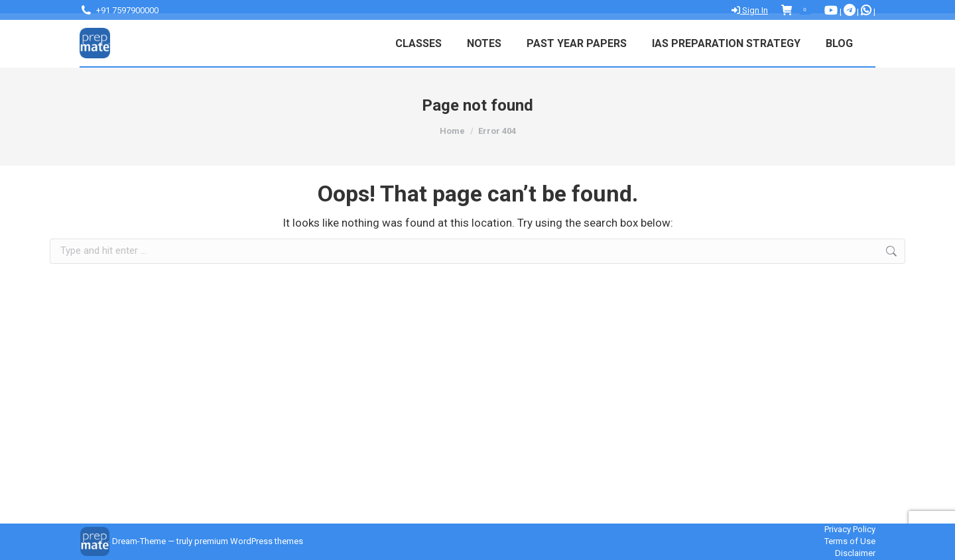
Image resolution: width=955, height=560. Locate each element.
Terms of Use (850, 541)
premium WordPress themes (249, 541)
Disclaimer (855, 553)
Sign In (750, 10)
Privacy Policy (850, 529)
